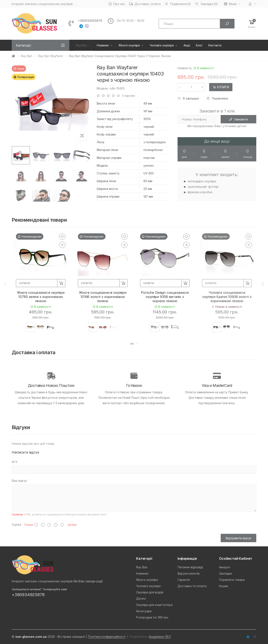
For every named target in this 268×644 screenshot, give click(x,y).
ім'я (14, 462)
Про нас (117, 4)
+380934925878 (90, 21)
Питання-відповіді (190, 567)
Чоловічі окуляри (162, 45)
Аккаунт (225, 567)
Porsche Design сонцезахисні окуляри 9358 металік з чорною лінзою (165, 297)
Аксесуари (144, 611)
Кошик (224, 586)
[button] (252, 24)
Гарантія (184, 580)
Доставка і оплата (145, 4)
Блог (199, 45)
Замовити (238, 119)
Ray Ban (81, 45)
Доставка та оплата (192, 586)
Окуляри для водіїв (150, 592)
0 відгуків (128, 96)
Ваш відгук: (20, 481)
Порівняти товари (232, 580)
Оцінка (16, 525)
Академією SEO (160, 637)
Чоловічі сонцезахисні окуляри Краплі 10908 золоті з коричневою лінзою (227, 297)
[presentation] (6, 284)
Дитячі (141, 599)
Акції (187, 45)
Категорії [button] (24, 45)
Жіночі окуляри (129, 45)
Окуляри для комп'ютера (154, 605)
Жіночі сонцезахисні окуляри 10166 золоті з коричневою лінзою (103, 297)
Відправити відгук (239, 538)
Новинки (103, 45)
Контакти (215, 45)
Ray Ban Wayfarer (51, 56)
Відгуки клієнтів (189, 573)
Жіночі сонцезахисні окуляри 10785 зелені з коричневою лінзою (41, 297)
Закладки (225, 573)
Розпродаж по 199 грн (152, 617)
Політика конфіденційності (107, 637)
